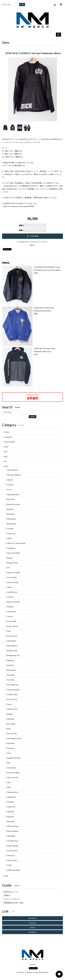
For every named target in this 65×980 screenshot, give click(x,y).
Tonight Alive (11, 797)
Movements (11, 675)
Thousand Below (13, 792)
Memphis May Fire (13, 656)
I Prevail (10, 617)
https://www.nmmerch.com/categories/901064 (19, 206)
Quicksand (10, 719)
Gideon (9, 587)
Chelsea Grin (11, 534)
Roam (9, 729)
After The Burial (12, 470)
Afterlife (10, 480)
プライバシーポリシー (12, 899)
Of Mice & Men (12, 695)
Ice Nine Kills (12, 621)
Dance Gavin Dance (14, 553)
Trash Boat (11, 802)
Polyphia (10, 714)
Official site (32, 918)
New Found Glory (13, 685)
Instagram (32, 932)
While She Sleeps (13, 826)
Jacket (6, 447)
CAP (6, 452)
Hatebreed (10, 607)
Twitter (32, 927)
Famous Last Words (13, 573)
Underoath (10, 812)
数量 (21, 230)
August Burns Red (13, 495)
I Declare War (12, 612)
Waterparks (11, 821)
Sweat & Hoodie (9, 442)
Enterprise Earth (12, 563)
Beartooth (10, 509)
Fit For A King (12, 577)
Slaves (9, 753)
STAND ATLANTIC (14, 870)
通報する (32, 245)
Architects (10, 485)
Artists (6, 466)
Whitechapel (11, 836)
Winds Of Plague (13, 846)
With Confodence (13, 831)
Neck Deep (11, 680)
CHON (9, 538)
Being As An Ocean (13, 504)
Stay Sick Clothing (13, 773)
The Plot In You (12, 709)
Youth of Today (12, 860)
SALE (6, 876)
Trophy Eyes (11, 807)
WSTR (9, 865)
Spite (9, 763)
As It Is (9, 490)
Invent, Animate (12, 626)
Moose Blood (11, 670)
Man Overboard (12, 646)
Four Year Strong (13, 582)
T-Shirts (7, 432)
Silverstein (10, 748)
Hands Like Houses (13, 602)
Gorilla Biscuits (12, 592)
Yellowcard (11, 856)
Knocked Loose (12, 636)
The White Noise (13, 841)
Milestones (11, 660)
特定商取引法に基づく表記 (14, 903)
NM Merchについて (11, 892)
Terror (9, 787)
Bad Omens (11, 499)
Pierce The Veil (12, 699)
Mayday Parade (12, 651)
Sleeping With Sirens (14, 758)
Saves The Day (12, 734)
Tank (6, 457)
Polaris (9, 704)
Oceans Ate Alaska (13, 690)
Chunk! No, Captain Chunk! (16, 543)
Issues (9, 631)
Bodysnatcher (11, 519)
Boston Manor (12, 524)
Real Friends (11, 724)
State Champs (11, 768)
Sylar (9, 782)
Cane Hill (10, 529)
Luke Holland (11, 641)
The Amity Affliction (14, 475)
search (22, 4)
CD (5, 461)
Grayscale (10, 597)
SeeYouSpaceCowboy (14, 739)
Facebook (32, 923)
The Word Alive (12, 851)
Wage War (10, 817)
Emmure (10, 558)
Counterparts (11, 548)
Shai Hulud (11, 743)
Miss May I (11, 665)
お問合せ (7, 896)
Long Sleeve (8, 437)
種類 (21, 225)
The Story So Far (13, 778)
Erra (8, 568)
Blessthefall (11, 514)
